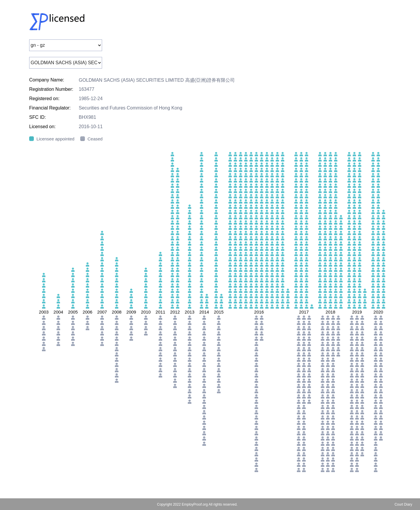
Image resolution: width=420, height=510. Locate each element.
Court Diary (404, 504)
